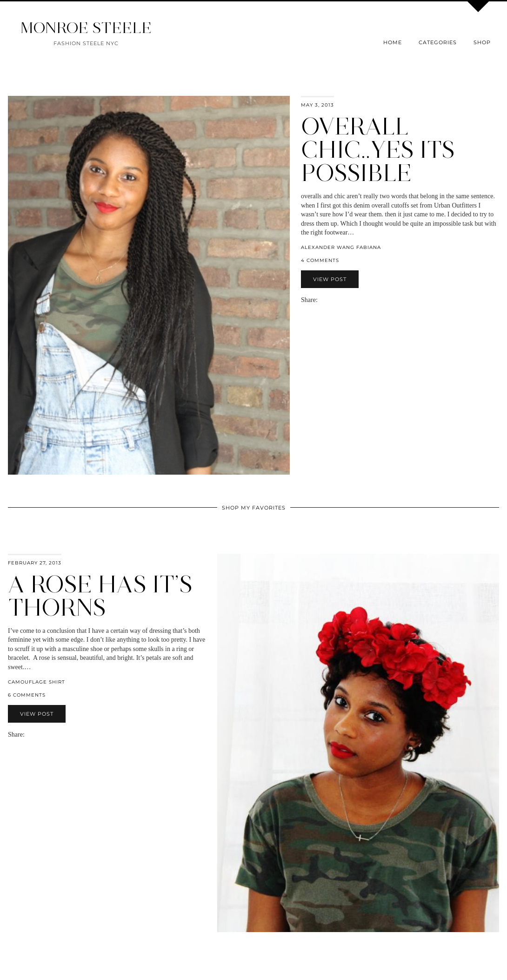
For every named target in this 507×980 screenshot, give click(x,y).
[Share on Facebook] (326, 300)
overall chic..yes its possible (378, 150)
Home (393, 42)
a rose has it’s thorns (100, 596)
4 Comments (320, 260)
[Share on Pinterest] (335, 300)
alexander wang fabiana (341, 247)
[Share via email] (321, 300)
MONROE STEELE (86, 28)
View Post (330, 279)
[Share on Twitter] (331, 300)
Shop (482, 42)
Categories (438, 42)
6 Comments (27, 695)
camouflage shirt (37, 682)
